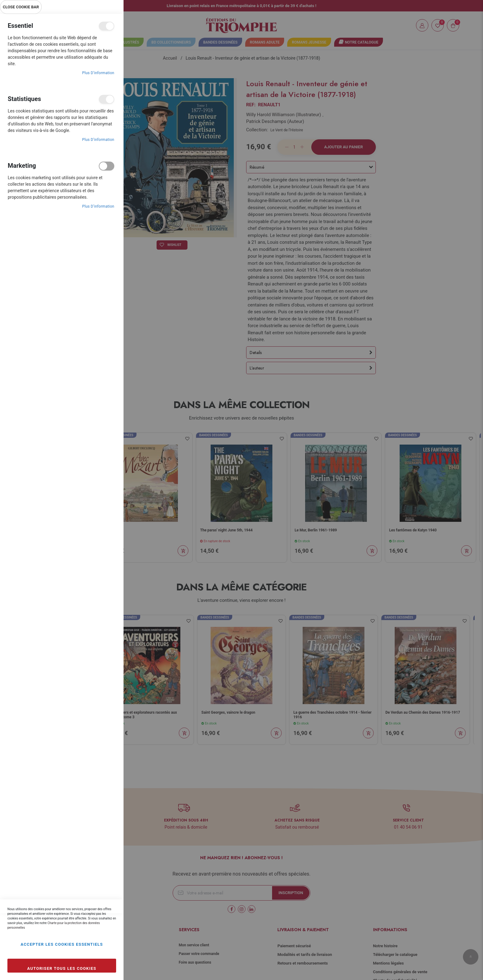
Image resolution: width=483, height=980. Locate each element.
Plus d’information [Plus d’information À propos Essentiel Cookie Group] (98, 73)
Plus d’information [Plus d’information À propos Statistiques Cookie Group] (98, 140)
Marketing (107, 166)
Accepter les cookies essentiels (62, 944)
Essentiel (107, 26)
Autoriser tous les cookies (62, 968)
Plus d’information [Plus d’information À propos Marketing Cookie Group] (98, 206)
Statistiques (107, 99)
